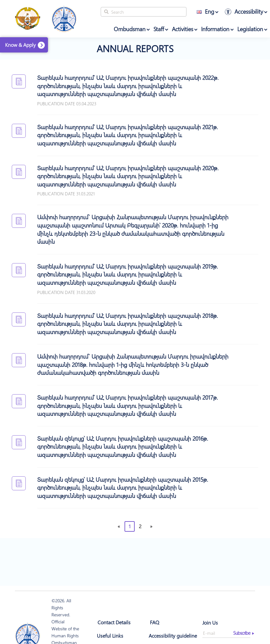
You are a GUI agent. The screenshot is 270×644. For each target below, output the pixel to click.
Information (215, 29)
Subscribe (242, 633)
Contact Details (114, 622)
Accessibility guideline (173, 636)
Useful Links (110, 636)
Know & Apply (20, 45)
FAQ (155, 622)
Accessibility (249, 11)
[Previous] (119, 526)
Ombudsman (130, 29)
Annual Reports (135, 48)
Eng (205, 11)
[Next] (151, 526)
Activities (182, 29)
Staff (159, 29)
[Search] (144, 12)
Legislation (250, 29)
